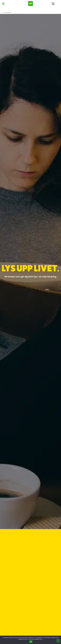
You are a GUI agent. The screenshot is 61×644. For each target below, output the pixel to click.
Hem (3, 12)
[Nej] (58, 641)
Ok (31, 642)
